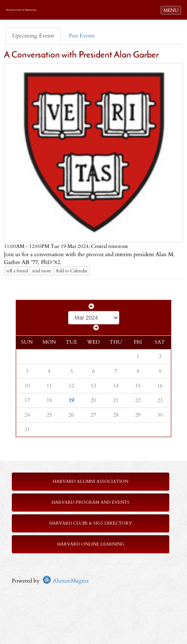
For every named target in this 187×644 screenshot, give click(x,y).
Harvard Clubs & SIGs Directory (91, 523)
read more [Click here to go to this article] (42, 271)
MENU (172, 10)
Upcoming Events (33, 36)
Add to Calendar (71, 271)
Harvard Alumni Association (91, 481)
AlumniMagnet (66, 581)
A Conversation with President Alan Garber (81, 55)
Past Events (82, 36)
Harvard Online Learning (91, 544)
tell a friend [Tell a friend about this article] (17, 271)
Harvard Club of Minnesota (21, 10)
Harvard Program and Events (91, 502)
